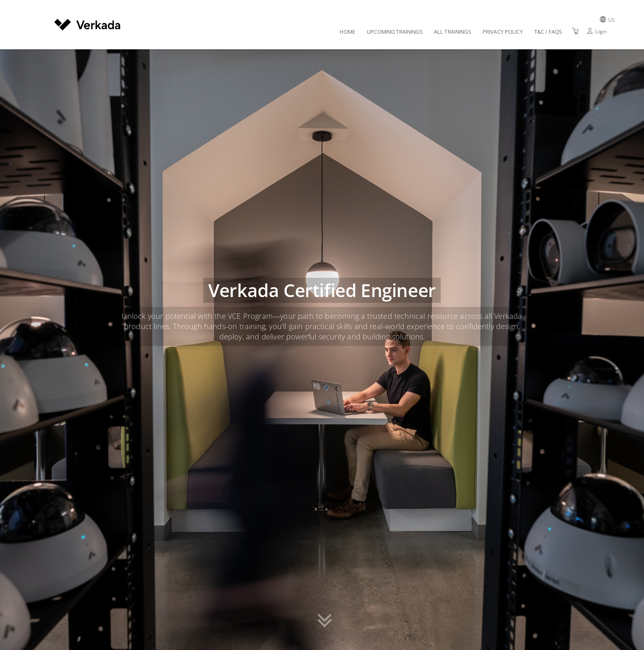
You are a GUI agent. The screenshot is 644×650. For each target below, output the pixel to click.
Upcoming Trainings (395, 32)
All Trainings (453, 32)
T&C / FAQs (548, 32)
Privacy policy (503, 32)
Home (347, 32)
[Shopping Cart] (575, 31)
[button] (325, 622)
